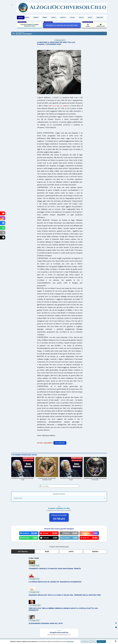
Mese (47, 551)
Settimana (23, 551)
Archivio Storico (59, 494)
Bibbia (48, 17)
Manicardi (103, 17)
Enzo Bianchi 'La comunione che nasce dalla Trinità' (62, 25)
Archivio (29, 17)
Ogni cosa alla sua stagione (59, 106)
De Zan (76, 17)
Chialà (57, 17)
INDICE (21, 18)
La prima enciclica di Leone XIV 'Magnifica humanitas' (55, 582)
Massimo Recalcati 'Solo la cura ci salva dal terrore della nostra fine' (65, 595)
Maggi (93, 17)
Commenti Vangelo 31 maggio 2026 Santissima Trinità (55, 569)
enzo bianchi (60, 443)
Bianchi (39, 17)
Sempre (95, 551)
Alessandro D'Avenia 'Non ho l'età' (46, 623)
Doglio (84, 17)
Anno (71, 551)
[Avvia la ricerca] (41, 486)
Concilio (66, 17)
